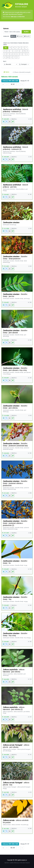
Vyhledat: (6, 29)
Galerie (6, 72)
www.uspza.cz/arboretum (18, 17)
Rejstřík (27, 36)
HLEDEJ (26, 32)
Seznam (20, 36)
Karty (13, 36)
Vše (6, 48)
